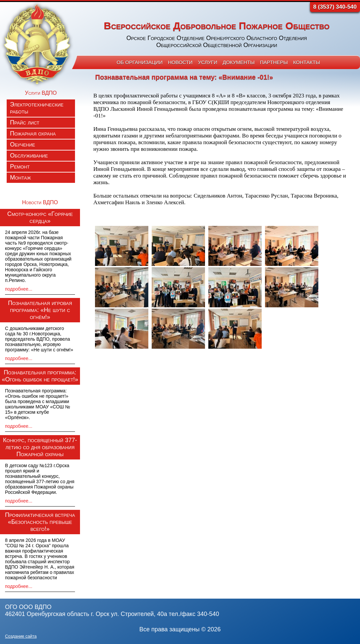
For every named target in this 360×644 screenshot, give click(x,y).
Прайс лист (25, 122)
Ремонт (20, 167)
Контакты (306, 62)
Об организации (140, 62)
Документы (239, 62)
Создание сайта (21, 636)
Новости (180, 62)
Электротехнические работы (37, 108)
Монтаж (20, 178)
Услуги (208, 62)
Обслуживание (29, 155)
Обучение (22, 144)
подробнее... (19, 289)
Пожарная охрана (33, 133)
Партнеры (274, 62)
